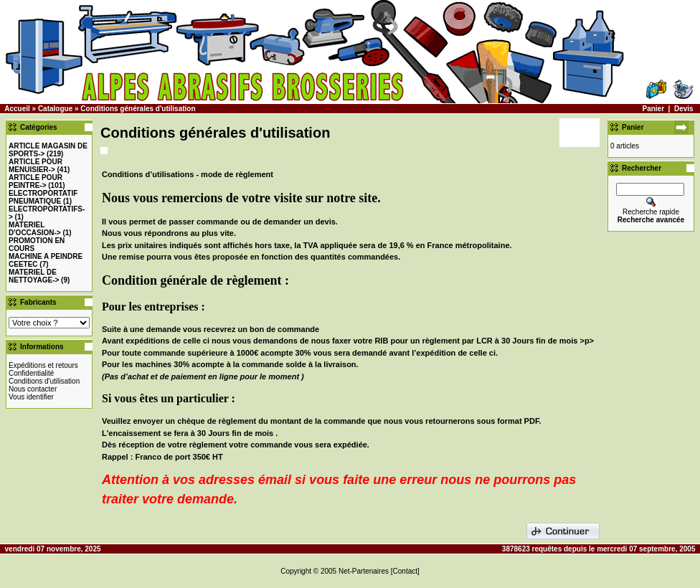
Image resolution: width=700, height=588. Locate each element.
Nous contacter (33, 389)
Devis (684, 109)
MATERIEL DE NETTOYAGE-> (34, 276)
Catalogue (55, 109)
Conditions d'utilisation (44, 381)
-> (36, 166)
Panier (653, 109)
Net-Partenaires (364, 571)
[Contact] (405, 571)
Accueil (17, 109)
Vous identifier (31, 397)
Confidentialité (31, 373)
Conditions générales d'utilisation (138, 109)
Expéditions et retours (43, 365)
